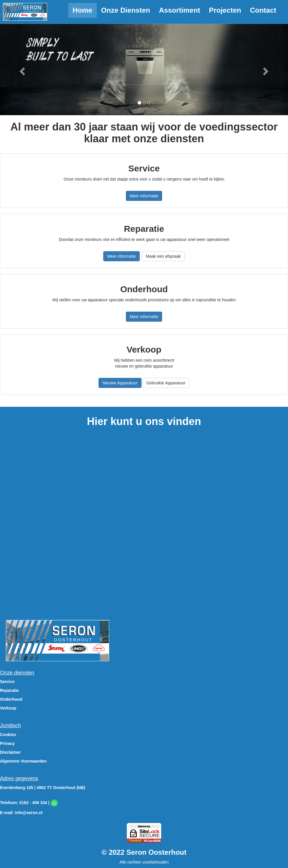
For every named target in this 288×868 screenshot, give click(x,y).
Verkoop (8, 708)
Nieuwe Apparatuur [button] (120, 383)
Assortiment (179, 10)
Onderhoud (11, 699)
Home (83, 10)
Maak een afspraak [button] (163, 256)
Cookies (8, 735)
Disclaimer (10, 752)
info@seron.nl (29, 813)
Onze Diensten (126, 10)
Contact (263, 10)
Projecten (225, 10)
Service (7, 682)
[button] (22, 69)
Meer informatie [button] (144, 196)
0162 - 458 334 (33, 803)
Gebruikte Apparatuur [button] (166, 383)
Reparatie (9, 690)
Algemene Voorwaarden (23, 761)
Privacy (7, 743)
